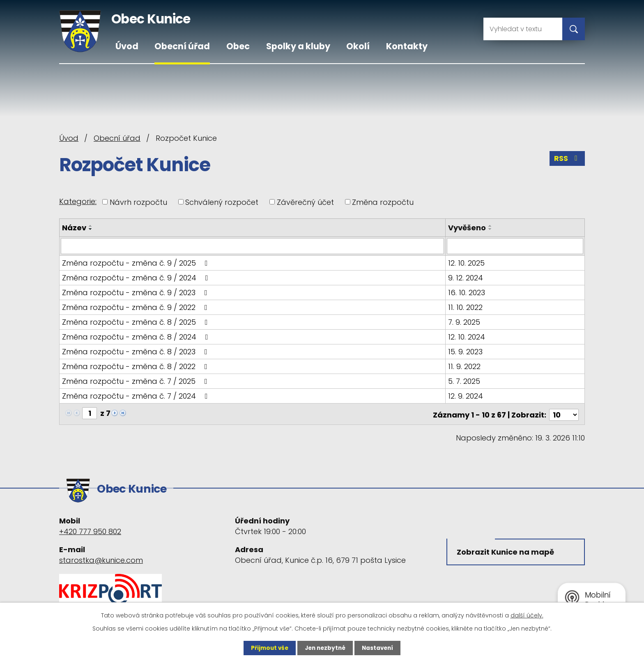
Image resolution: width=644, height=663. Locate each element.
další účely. (527, 615)
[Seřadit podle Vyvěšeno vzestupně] (491, 226)
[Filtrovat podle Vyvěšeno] (515, 246)
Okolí (358, 46)
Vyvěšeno (467, 228)
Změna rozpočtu (383, 202)
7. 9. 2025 (465, 322)
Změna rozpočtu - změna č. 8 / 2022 (136, 366)
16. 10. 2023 (467, 292)
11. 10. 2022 (466, 307)
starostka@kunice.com (101, 556)
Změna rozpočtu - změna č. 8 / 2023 (136, 351)
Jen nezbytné (325, 648)
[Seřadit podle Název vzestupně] (91, 226)
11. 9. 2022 (465, 366)
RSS (567, 159)
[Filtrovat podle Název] (253, 246)
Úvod (127, 46)
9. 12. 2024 (466, 277)
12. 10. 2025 (467, 263)
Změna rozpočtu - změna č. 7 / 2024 (137, 396)
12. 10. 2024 (467, 336)
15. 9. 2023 (466, 351)
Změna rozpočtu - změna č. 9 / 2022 (136, 307)
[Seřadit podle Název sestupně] (91, 229)
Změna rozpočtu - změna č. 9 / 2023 (136, 292)
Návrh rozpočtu (138, 202)
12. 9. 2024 (466, 396)
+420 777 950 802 (90, 527)
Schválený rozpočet (222, 202)
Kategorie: (78, 201)
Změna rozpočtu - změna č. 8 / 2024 (137, 336)
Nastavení (379, 648)
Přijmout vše (268, 648)
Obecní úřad (182, 46)
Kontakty (407, 46)
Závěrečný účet (305, 202)
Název (74, 228)
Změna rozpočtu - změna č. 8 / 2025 (137, 322)
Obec (238, 46)
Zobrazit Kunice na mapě (507, 549)
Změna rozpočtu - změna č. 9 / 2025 (137, 263)
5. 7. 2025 (465, 381)
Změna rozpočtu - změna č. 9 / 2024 (137, 277)
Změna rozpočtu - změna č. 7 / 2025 (136, 381)
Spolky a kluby (298, 46)
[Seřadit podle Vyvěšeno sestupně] (491, 229)
